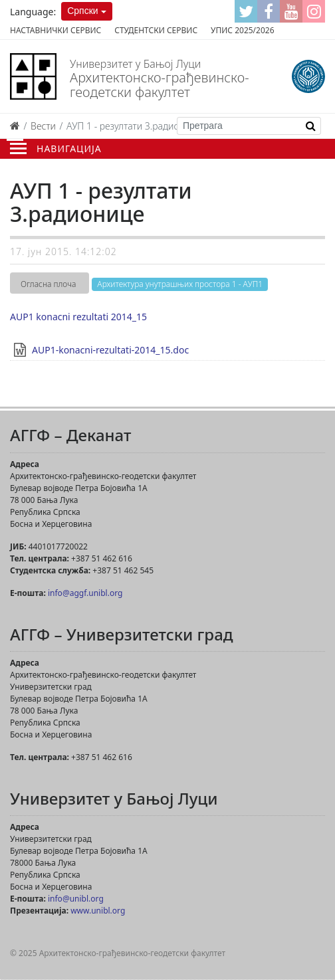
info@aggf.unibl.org (85, 593)
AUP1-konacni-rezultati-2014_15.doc (110, 350)
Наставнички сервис (56, 30)
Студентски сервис (156, 30)
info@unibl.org (76, 899)
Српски (82, 11)
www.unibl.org (98, 911)
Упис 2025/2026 (242, 30)
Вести (43, 126)
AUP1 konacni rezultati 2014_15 (78, 317)
